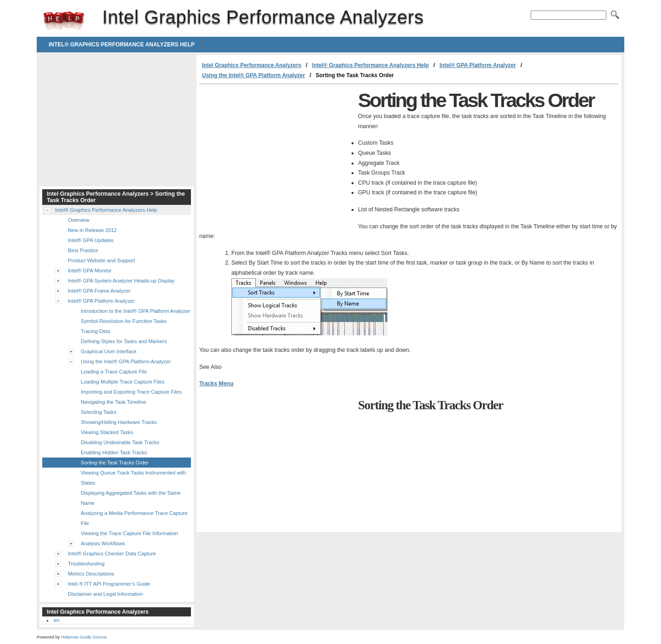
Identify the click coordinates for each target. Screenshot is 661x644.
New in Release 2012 (92, 230)
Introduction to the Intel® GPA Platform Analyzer (135, 311)
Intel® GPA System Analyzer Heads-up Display (121, 281)
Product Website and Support (101, 260)
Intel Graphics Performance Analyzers (64, 21)
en (56, 620)
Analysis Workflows (103, 543)
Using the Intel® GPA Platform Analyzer (253, 75)
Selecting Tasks (99, 412)
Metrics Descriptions (91, 574)
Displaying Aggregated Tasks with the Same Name (131, 498)
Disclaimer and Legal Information (106, 594)
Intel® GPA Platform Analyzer (477, 65)
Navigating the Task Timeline (113, 402)
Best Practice (83, 250)
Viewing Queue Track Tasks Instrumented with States (133, 478)
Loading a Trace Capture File (114, 372)
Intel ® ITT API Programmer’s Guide (109, 584)
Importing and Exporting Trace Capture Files (131, 392)
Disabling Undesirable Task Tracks (120, 442)
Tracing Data (95, 331)
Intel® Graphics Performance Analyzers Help (122, 45)
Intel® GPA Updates (91, 240)
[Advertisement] (276, 153)
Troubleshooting (86, 564)
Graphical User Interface (109, 351)
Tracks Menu (216, 384)
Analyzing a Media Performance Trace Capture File (134, 518)
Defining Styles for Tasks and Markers (124, 341)
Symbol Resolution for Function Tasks (124, 321)
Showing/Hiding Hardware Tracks (119, 422)
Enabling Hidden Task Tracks (114, 452)
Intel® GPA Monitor (90, 271)
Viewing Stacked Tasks (107, 432)
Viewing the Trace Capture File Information (129, 533)
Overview (79, 220)
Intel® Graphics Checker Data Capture (112, 554)
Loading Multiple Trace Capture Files (123, 382)
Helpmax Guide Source (84, 637)
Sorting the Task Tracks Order (115, 463)
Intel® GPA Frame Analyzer (99, 291)
